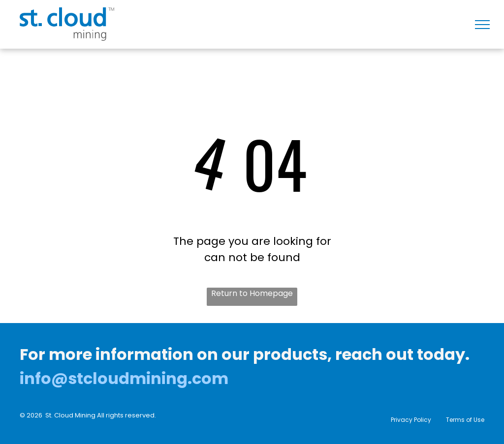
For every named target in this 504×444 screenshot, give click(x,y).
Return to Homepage (252, 293)
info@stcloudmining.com (124, 378)
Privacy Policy (411, 420)
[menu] (482, 25)
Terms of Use (465, 420)
